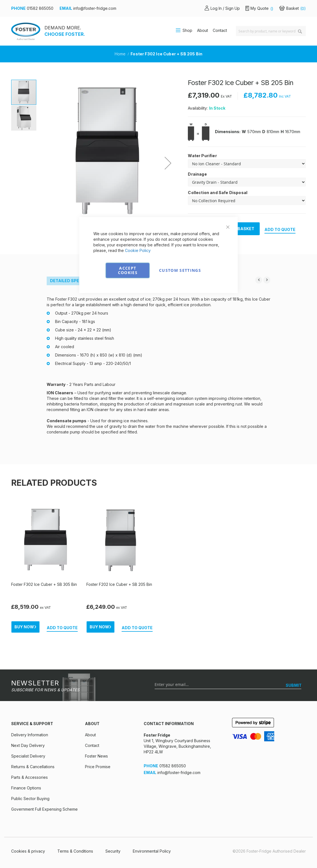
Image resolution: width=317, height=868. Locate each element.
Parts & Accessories (29, 777)
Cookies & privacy (28, 851)
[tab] (66, 281)
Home (121, 54)
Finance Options (26, 788)
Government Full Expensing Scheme (44, 809)
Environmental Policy (152, 851)
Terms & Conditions (75, 851)
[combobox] (271, 31)
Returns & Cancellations (33, 767)
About (203, 30)
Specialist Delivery (28, 756)
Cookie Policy (138, 250)
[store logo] (26, 31)
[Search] (300, 31)
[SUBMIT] (294, 685)
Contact (220, 30)
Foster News (96, 756)
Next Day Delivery (28, 745)
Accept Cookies (128, 270)
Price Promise (98, 767)
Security (113, 851)
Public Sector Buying (30, 799)
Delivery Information (30, 735)
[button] (24, 118)
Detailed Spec (66, 281)
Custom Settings (180, 270)
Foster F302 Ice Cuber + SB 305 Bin (44, 584)
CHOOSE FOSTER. (65, 34)
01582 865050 (40, 8)
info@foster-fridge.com (95, 8)
